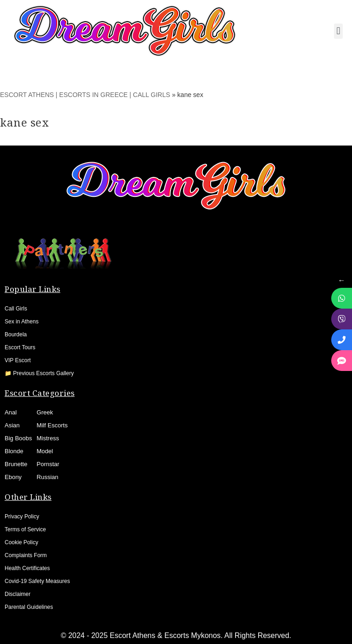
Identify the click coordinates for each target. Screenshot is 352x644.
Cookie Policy (21, 542)
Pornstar (48, 464)
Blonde (14, 451)
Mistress (48, 438)
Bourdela (16, 334)
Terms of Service (25, 529)
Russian (47, 477)
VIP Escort (18, 360)
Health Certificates (27, 568)
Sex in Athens (21, 322)
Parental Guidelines (29, 607)
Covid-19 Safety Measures (37, 581)
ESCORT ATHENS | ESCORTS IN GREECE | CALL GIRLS (85, 95)
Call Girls (16, 309)
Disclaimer (18, 594)
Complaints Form (26, 555)
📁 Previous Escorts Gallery (39, 373)
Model (45, 451)
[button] (338, 31)
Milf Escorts (52, 425)
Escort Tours (20, 347)
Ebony (13, 477)
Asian (12, 425)
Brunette (16, 464)
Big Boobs (18, 438)
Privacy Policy (22, 516)
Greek (45, 412)
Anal (11, 412)
